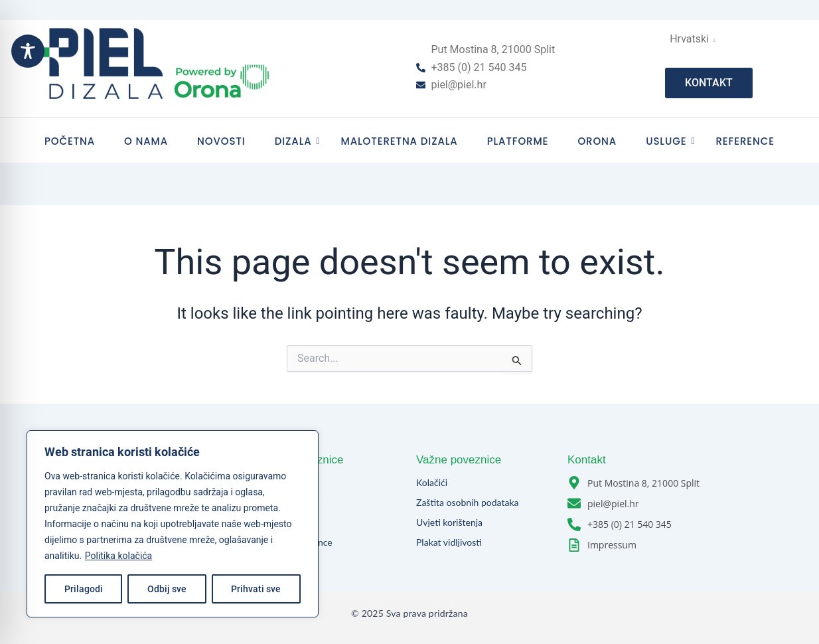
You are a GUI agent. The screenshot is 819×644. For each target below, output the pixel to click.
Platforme (518, 141)
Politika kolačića (118, 556)
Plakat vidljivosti (449, 542)
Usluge (670, 141)
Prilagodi (84, 589)
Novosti (221, 141)
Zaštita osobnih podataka (467, 502)
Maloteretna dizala (400, 141)
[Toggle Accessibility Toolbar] (28, 51)
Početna (70, 141)
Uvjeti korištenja (449, 522)
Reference (745, 141)
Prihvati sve (256, 589)
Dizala (297, 141)
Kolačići (432, 482)
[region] (173, 524)
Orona (597, 141)
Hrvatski (692, 39)
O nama (146, 141)
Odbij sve (167, 589)
